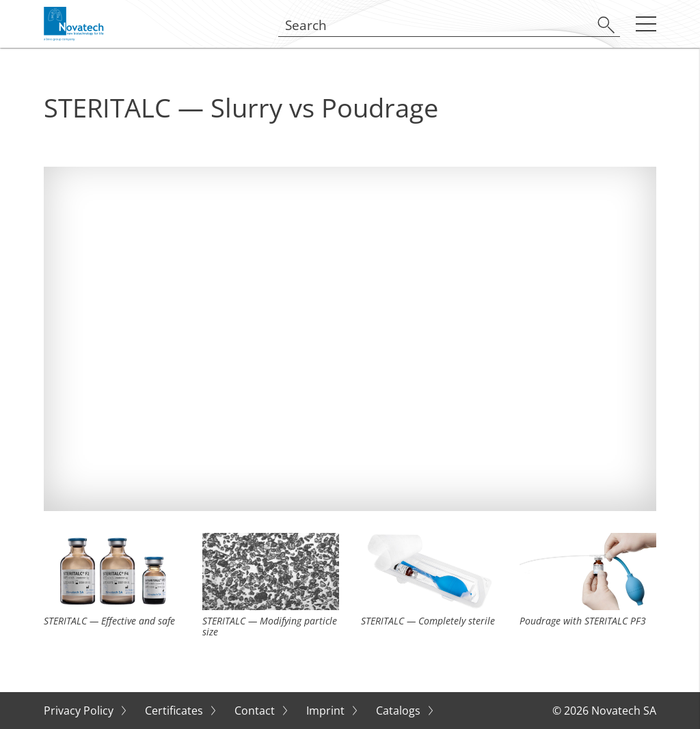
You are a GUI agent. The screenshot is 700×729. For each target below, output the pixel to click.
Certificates (175, 711)
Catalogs (400, 711)
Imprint (327, 711)
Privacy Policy (80, 711)
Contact (256, 711)
